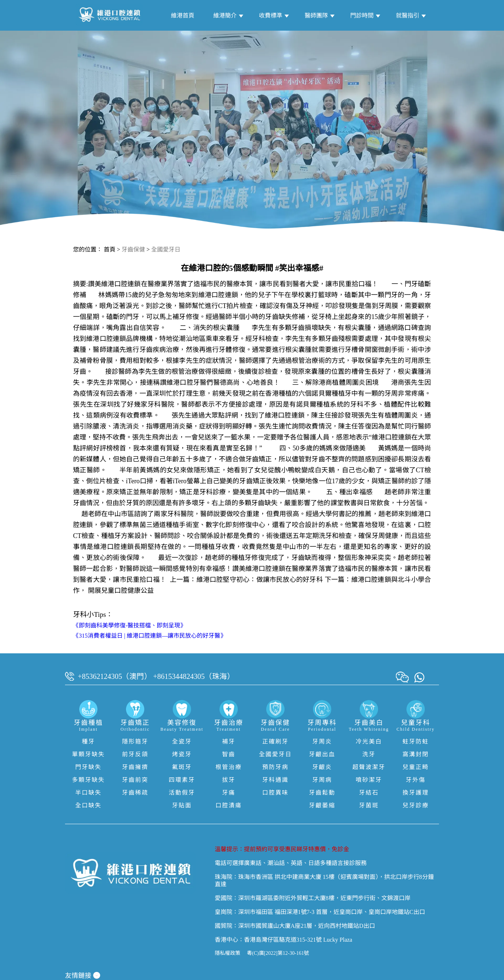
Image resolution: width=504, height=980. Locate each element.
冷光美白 (369, 741)
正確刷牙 (275, 741)
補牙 (229, 741)
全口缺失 (88, 805)
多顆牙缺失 (88, 780)
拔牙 (229, 780)
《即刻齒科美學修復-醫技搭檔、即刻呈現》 (129, 625)
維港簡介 (225, 16)
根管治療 (229, 767)
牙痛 (229, 793)
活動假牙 (182, 793)
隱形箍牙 (135, 741)
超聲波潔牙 (369, 767)
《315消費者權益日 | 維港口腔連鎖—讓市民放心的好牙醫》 (150, 636)
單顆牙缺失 (88, 754)
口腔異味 (275, 793)
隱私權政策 (228, 953)
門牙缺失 (88, 767)
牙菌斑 (369, 805)
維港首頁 (183, 16)
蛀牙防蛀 (416, 741)
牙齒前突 (135, 780)
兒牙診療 (416, 805)
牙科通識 (275, 780)
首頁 (110, 249)
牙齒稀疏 (135, 793)
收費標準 (271, 16)
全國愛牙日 (166, 249)
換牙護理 (416, 793)
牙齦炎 (322, 767)
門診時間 (362, 16)
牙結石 (369, 793)
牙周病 (322, 780)
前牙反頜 (135, 754)
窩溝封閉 (416, 754)
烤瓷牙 (182, 754)
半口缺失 (88, 793)
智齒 (229, 754)
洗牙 (369, 754)
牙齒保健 (133, 249)
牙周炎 (322, 741)
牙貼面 (182, 805)
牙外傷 (416, 780)
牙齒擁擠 (135, 767)
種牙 (88, 741)
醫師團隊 (316, 16)
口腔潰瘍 (229, 805)
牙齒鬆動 (322, 793)
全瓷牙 (182, 741)
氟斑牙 (182, 767)
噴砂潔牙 (369, 780)
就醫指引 (408, 16)
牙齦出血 (322, 754)
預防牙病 (275, 767)
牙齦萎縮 (322, 805)
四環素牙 (182, 780)
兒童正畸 (416, 767)
